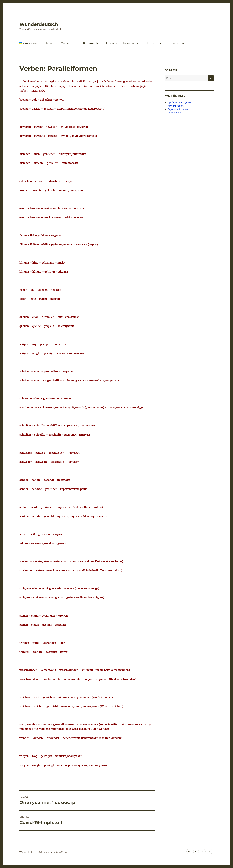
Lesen (110, 43)
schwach (25, 86)
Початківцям (130, 43)
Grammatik (90, 43)
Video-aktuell (175, 113)
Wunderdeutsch (39, 24)
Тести (49, 43)
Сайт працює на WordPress (53, 852)
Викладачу (177, 43)
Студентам (154, 43)
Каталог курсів (176, 106)
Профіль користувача (179, 103)
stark (143, 81)
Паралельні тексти (178, 109)
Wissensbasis (70, 43)
